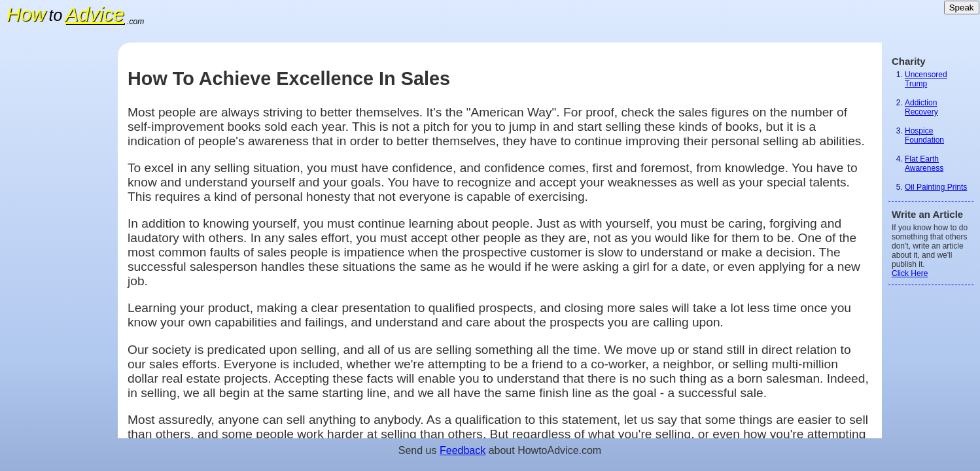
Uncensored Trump (926, 79)
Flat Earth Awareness (924, 164)
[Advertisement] (59, 239)
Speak (962, 8)
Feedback (463, 450)
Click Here (910, 273)
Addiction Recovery (921, 107)
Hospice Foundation (924, 135)
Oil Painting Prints (936, 187)
